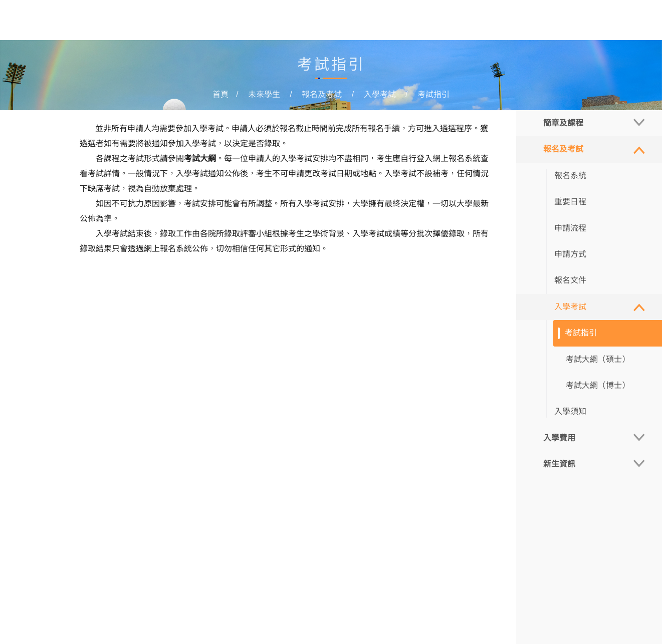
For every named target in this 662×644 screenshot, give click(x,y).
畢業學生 (378, 21)
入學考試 (380, 94)
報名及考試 (322, 94)
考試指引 (433, 94)
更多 (507, 21)
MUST (633, 21)
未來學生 (286, 21)
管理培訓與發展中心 (447, 21)
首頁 (249, 21)
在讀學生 (332, 21)
